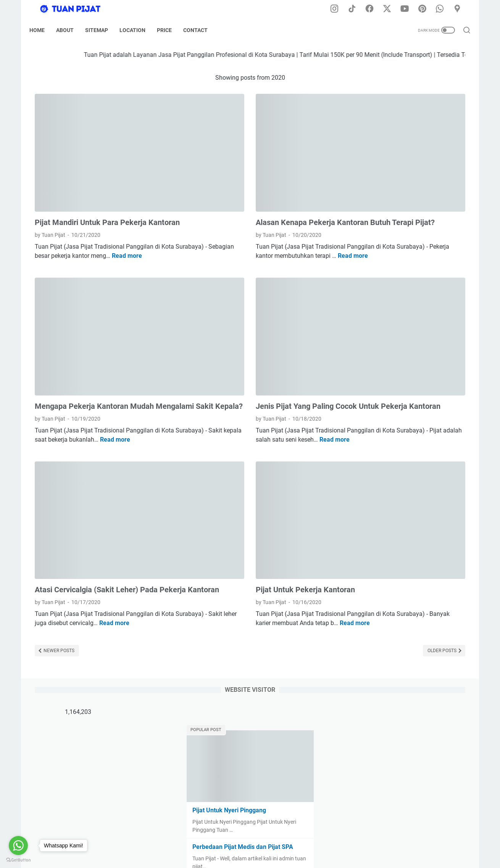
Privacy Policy (242, 841)
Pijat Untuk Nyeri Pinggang (393, 172)
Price (170, 30)
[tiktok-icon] (357, 9)
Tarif (298, 841)
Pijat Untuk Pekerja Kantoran (234, 517)
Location (138, 30)
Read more (71, 242)
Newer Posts (58, 598)
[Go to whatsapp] (18, 845)
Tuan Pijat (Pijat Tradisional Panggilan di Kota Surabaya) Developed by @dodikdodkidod (281, 856)
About (70, 30)
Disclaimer (206, 841)
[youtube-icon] (408, 9)
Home (42, 30)
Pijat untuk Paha (379, 245)
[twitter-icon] (391, 9)
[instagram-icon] (340, 9)
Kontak (320, 841)
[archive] (383, 308)
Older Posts (301, 598)
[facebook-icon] (374, 9)
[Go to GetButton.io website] (18, 860)
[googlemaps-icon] (460, 9)
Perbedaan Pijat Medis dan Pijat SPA (407, 208)
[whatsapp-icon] (443, 9)
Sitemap (102, 30)
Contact (201, 30)
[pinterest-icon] (426, 9)
